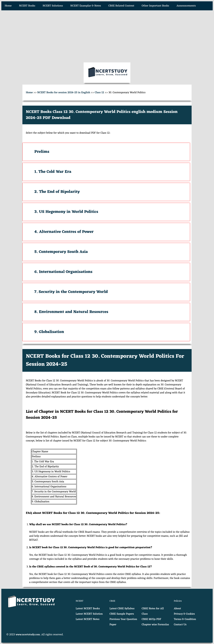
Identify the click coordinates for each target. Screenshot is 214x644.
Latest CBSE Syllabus (122, 609)
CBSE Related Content (121, 6)
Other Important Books (155, 6)
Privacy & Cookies (184, 614)
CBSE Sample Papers (122, 614)
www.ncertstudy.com (28, 635)
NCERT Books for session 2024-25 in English (64, 93)
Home (8, 6)
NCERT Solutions (53, 6)
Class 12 (99, 93)
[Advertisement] (107, 36)
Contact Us (180, 625)
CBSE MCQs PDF (151, 619)
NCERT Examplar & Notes (86, 6)
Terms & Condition (185, 619)
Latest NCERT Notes (88, 619)
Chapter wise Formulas (155, 625)
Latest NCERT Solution (89, 614)
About (177, 609)
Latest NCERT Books (88, 609)
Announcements (186, 6)
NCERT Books (27, 6)
